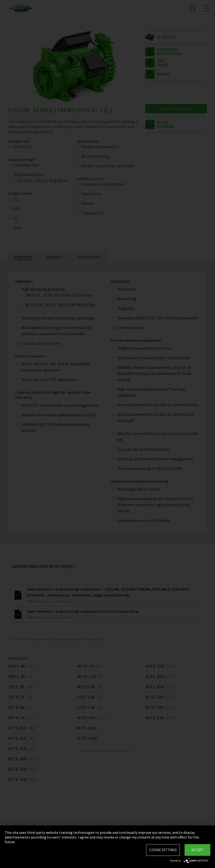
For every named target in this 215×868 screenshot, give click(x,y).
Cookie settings (163, 850)
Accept (197, 850)
